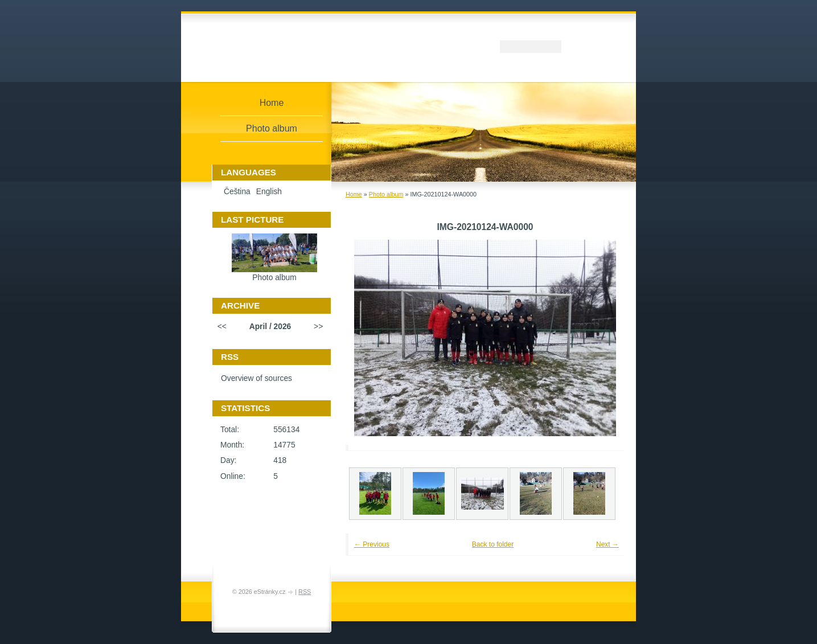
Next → (607, 544)
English (269, 192)
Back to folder (493, 544)
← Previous (372, 544)
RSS (305, 592)
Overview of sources (256, 378)
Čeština (237, 192)
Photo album (386, 194)
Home (354, 194)
